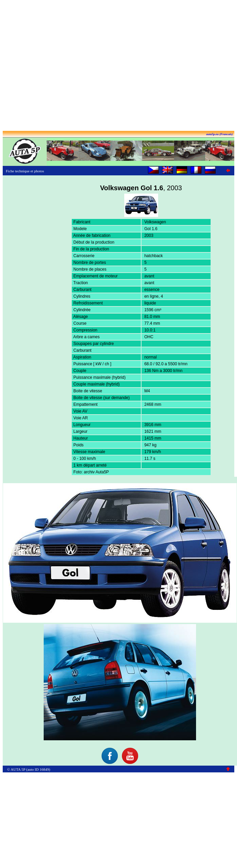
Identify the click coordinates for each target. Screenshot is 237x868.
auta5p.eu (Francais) (220, 134)
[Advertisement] (117, 66)
